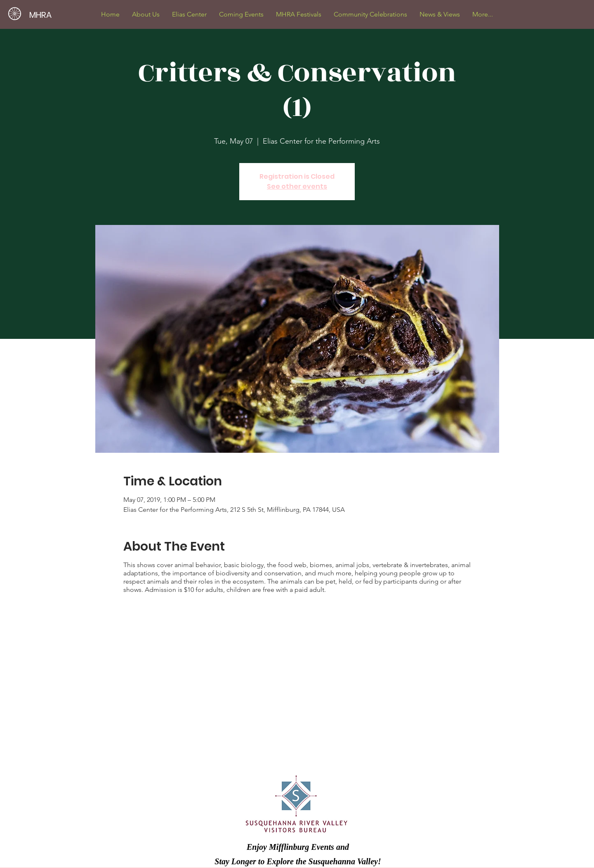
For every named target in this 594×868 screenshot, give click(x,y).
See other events (297, 186)
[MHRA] (73, 15)
